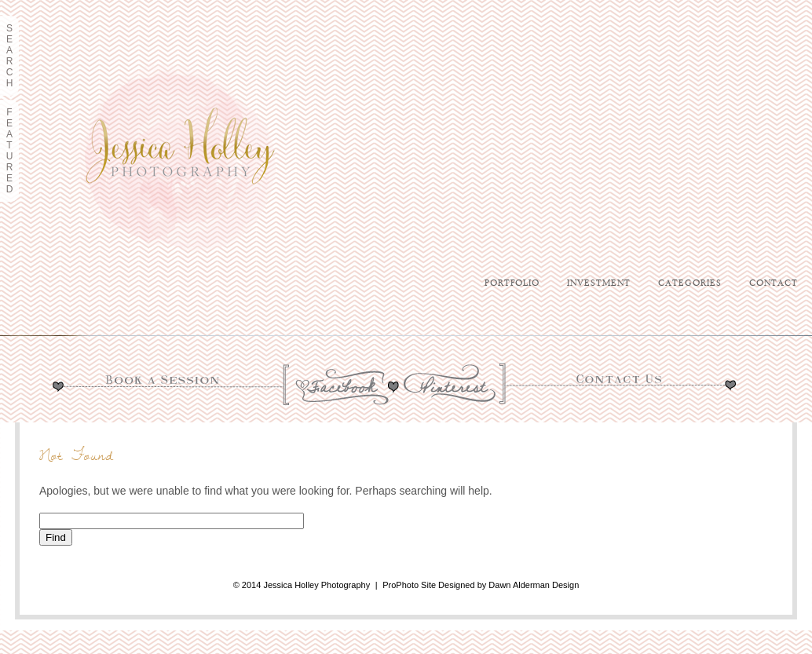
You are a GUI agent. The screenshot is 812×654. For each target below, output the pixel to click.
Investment (599, 283)
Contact (774, 283)
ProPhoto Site (409, 585)
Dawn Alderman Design (534, 585)
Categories (690, 283)
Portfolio (512, 283)
